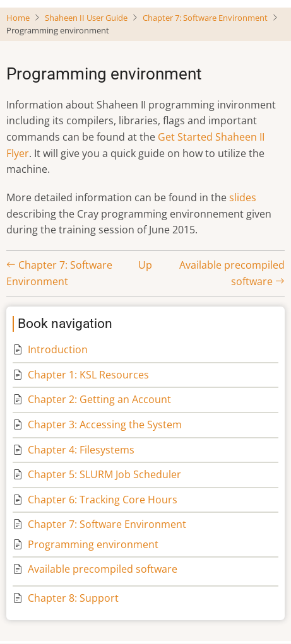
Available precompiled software (103, 569)
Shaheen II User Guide (86, 18)
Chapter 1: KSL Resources (88, 375)
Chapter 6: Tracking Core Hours (103, 500)
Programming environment (93, 544)
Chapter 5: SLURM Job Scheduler (104, 474)
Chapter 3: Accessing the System (105, 424)
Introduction (58, 349)
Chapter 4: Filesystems (81, 450)
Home (18, 18)
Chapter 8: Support (73, 598)
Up (145, 265)
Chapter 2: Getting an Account (99, 399)
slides (243, 197)
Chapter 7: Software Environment (205, 18)
